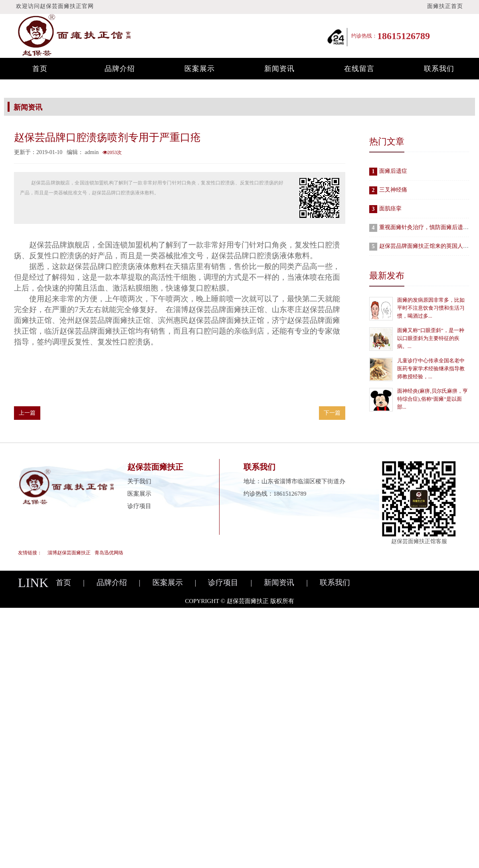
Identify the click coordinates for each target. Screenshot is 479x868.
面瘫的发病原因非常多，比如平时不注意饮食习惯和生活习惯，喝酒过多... (431, 308)
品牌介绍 (120, 69)
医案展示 (200, 69)
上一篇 (27, 413)
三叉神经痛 (393, 190)
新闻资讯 (279, 69)
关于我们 (139, 481)
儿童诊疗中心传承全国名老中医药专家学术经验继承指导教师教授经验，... (431, 369)
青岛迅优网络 (109, 553)
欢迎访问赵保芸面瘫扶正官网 (55, 6)
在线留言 (359, 69)
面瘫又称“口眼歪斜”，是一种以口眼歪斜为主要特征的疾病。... (431, 338)
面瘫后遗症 (393, 171)
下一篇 (332, 413)
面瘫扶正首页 (445, 6)
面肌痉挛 (390, 209)
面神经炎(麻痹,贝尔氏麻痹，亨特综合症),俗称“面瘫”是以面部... (432, 399)
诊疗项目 (139, 506)
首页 (40, 69)
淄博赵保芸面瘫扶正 (69, 553)
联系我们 (439, 69)
